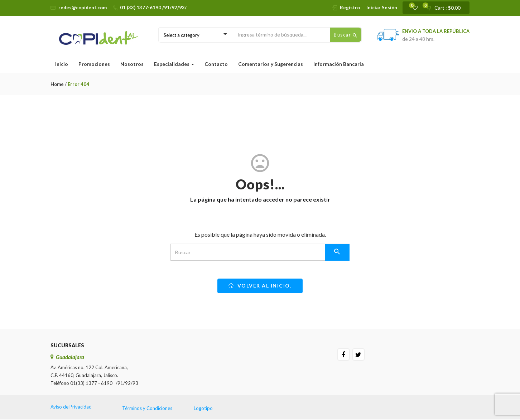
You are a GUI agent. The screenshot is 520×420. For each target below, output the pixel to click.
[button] (446, 8)
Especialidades (174, 64)
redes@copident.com (83, 8)
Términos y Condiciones (147, 408)
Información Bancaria (339, 64)
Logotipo (203, 408)
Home (57, 84)
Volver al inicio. (260, 286)
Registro (350, 8)
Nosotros (132, 64)
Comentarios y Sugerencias (271, 64)
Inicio (62, 64)
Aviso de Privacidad (71, 407)
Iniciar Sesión (382, 8)
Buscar (346, 35)
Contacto (216, 64)
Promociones (94, 64)
